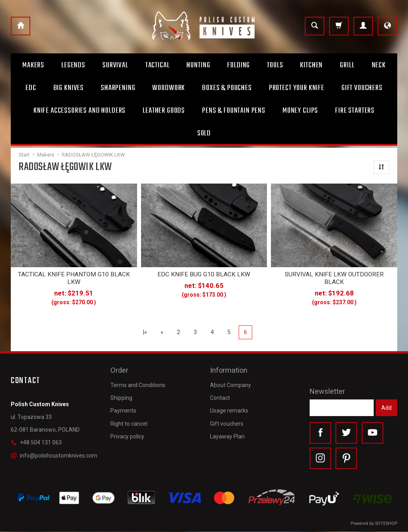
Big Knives (69, 88)
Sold (204, 133)
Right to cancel (129, 422)
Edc (31, 88)
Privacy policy (127, 435)
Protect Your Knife (297, 88)
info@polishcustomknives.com (54, 455)
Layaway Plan (227, 435)
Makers (33, 65)
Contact (220, 397)
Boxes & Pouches (227, 88)
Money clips (300, 111)
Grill (347, 65)
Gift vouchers (227, 422)
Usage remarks (229, 409)
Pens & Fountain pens (234, 111)
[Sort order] (381, 167)
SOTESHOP (386, 524)
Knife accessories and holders (79, 111)
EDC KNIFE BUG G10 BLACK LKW (204, 274)
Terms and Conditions (138, 383)
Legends (73, 65)
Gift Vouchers (362, 88)
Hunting (198, 65)
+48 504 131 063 (36, 442)
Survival (115, 65)
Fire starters (355, 111)
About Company (230, 383)
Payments (123, 409)
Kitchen (311, 65)
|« (145, 332)
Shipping (121, 397)
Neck (379, 65)
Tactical (158, 65)
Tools (275, 65)
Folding (238, 65)
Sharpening (118, 88)
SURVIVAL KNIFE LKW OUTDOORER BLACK (334, 278)
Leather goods (164, 111)
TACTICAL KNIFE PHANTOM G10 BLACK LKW (74, 278)
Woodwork (169, 88)
